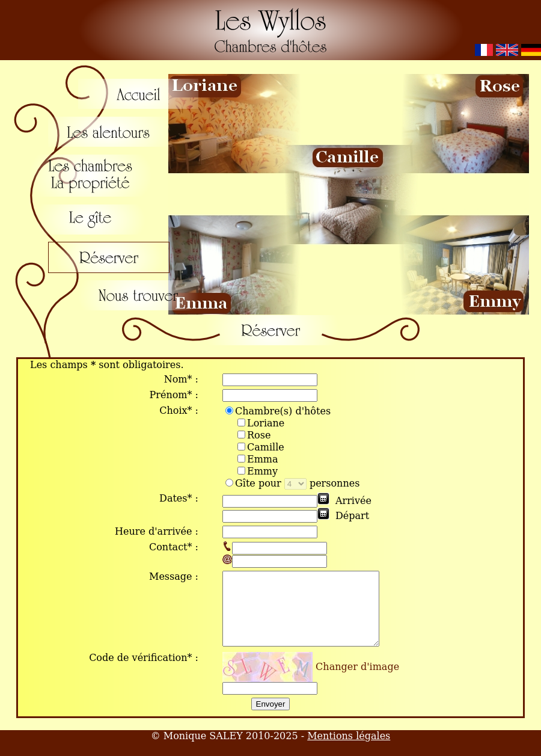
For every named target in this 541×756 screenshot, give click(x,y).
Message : (174, 576)
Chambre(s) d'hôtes (278, 411)
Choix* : (179, 410)
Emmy (262, 471)
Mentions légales (349, 750)
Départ (352, 516)
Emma (263, 459)
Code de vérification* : (144, 672)
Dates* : (179, 498)
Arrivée (353, 501)
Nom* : (181, 379)
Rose (259, 435)
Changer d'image (357, 681)
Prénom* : (174, 395)
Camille (266, 447)
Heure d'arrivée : (157, 531)
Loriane (266, 423)
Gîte (240, 483)
